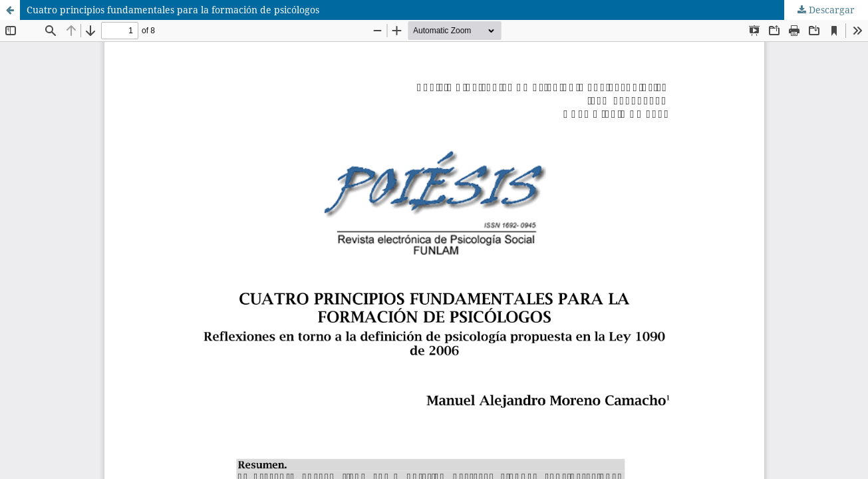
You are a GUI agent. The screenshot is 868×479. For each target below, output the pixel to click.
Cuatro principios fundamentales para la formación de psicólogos (173, 10)
